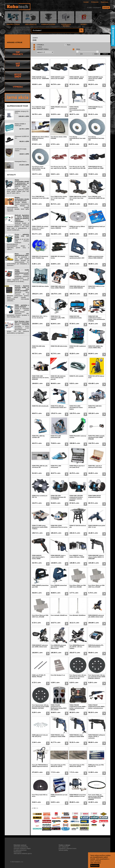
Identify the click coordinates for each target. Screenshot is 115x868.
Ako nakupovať (64, 847)
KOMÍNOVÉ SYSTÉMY (48, 24)
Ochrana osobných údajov (22, 848)
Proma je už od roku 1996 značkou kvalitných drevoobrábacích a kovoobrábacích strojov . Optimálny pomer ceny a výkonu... (18, 244)
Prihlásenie (95, 2)
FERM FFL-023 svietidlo (76, 376)
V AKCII (38, 47)
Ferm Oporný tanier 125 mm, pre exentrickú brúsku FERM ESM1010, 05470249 (40, 707)
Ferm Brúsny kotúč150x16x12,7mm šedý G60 (77, 138)
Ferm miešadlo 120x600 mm (59, 615)
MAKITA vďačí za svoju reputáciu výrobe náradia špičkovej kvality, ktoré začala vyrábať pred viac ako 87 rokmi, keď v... (18, 190)
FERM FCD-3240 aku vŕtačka (40, 286)
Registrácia (104, 2)
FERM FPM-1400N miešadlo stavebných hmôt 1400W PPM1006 (96, 437)
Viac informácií (95, 863)
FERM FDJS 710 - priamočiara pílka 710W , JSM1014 (58, 318)
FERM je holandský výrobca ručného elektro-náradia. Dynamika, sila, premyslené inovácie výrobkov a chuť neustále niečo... (18, 313)
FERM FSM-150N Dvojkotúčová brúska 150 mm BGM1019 (58, 497)
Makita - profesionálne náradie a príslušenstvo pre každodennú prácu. (22, 182)
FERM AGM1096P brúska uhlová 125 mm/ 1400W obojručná (96, 79)
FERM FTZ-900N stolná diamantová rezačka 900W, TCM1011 (40, 527)
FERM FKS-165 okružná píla (40, 406)
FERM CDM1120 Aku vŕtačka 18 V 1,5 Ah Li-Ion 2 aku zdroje (78, 198)
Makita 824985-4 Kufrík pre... (20, 125)
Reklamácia (18, 852)
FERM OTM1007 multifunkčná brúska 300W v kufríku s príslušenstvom (97, 707)
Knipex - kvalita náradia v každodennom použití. (22, 272)
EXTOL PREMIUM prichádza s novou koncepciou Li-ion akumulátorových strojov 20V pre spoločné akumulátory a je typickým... (18, 329)
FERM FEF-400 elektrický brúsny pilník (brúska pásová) (58, 378)
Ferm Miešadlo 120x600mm (77, 615)
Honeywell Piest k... (21, 161)
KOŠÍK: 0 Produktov (99, 8)
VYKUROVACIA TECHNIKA (66, 25)
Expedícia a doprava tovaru (67, 848)
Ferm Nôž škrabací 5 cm (58, 675)
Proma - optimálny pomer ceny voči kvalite (22, 236)
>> (37, 808)
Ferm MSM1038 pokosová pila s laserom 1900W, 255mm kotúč (58, 647)
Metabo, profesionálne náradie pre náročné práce (22, 199)
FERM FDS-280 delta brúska (59, 346)
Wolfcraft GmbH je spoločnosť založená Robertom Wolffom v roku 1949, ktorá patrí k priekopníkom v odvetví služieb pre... (18, 227)
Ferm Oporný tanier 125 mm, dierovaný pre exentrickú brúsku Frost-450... (78, 677)
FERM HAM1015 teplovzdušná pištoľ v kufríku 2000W (38, 557)
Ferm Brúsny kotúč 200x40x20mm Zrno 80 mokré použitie (39, 168)
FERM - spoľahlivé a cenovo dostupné (22, 306)
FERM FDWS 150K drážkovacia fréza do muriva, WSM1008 (40, 378)
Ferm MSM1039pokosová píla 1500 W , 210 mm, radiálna (77, 647)
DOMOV (35, 38)
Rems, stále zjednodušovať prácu (22, 255)
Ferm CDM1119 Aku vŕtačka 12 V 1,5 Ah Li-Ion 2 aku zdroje (59, 198)
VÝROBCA (39, 45)
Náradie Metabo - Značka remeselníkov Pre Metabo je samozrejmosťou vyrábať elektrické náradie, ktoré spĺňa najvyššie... (18, 207)
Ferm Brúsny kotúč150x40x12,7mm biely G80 (96, 138)
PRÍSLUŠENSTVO (31, 24)
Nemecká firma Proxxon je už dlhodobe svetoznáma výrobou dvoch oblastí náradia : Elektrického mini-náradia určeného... (18, 297)
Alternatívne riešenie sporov (23, 853)
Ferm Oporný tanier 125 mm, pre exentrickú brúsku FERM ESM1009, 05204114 (97, 677)
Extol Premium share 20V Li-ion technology (22, 322)
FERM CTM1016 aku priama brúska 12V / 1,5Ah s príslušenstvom (40, 228)
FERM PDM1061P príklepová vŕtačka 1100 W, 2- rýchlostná (97, 736)
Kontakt (86, 2)
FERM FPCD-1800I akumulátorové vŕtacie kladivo (76, 408)
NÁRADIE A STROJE (13, 24)
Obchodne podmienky (21, 847)
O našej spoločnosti (20, 850)
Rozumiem (95, 866)
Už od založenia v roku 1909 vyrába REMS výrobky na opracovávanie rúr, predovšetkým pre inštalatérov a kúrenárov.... (18, 261)
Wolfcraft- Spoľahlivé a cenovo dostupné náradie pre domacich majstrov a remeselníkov (22, 218)
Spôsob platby (63, 850)
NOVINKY (84, 24)
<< (33, 808)
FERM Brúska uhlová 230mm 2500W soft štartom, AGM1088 (40, 138)
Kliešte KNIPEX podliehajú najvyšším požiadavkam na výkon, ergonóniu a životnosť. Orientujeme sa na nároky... (18, 278)
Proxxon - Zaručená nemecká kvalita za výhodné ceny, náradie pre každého (22, 288)
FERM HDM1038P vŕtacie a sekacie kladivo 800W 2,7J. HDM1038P (96, 557)
